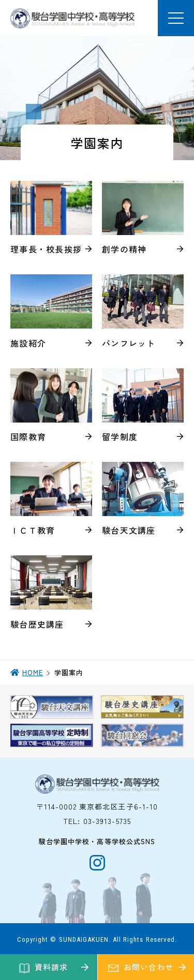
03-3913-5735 (107, 821)
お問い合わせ (148, 967)
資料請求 (51, 967)
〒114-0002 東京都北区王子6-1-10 (97, 806)
